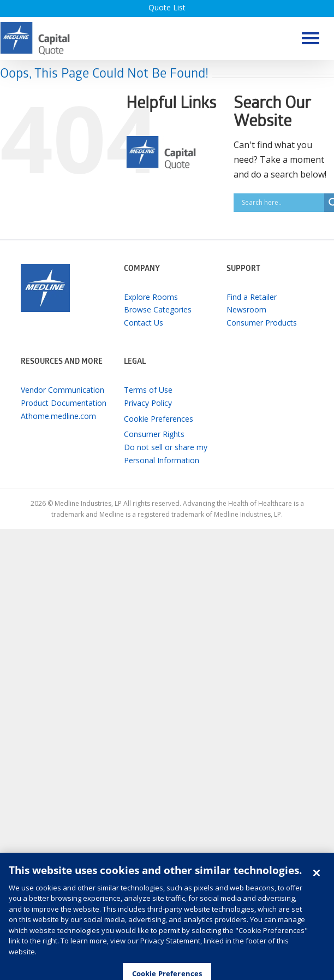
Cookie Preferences (159, 419)
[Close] (317, 879)
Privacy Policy (148, 403)
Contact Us (144, 323)
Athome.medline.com (58, 416)
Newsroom (246, 309)
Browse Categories (158, 309)
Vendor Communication (62, 390)
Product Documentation (64, 403)
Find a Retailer (252, 297)
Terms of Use (148, 390)
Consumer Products (262, 323)
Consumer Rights (154, 434)
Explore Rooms (151, 297)
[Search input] (282, 203)
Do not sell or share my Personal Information (166, 454)
